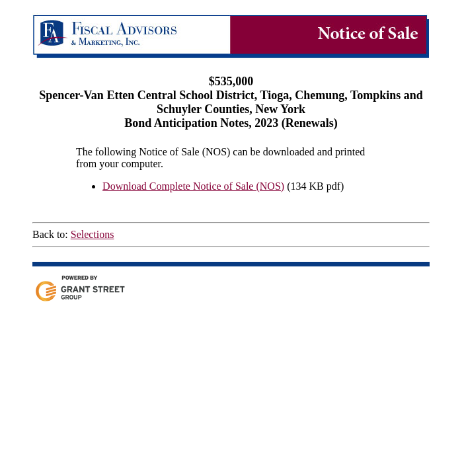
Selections (93, 234)
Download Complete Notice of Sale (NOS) (193, 186)
